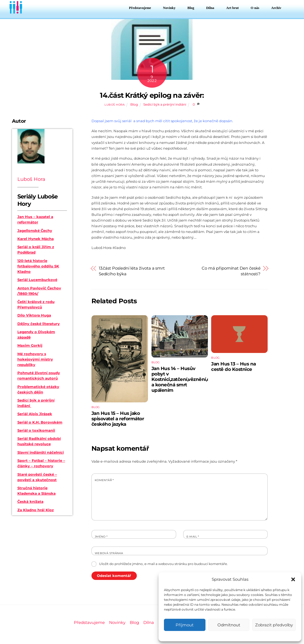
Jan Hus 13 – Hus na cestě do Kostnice (234, 367)
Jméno (101, 537)
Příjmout (185, 625)
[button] (293, 579)
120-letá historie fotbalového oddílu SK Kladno (38, 266)
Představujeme (140, 8)
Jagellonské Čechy (35, 231)
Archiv (276, 8)
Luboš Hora (115, 105)
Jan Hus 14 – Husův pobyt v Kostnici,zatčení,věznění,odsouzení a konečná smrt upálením (191, 379)
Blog (191, 8)
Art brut (232, 8)
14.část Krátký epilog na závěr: (152, 95)
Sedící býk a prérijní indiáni (165, 105)
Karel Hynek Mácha (36, 239)
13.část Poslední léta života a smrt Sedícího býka (132, 271)
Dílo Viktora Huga (34, 315)
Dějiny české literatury (39, 324)
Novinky (169, 8)
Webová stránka (109, 553)
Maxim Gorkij (30, 345)
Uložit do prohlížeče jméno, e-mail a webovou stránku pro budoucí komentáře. (163, 564)
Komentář (104, 480)
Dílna (210, 8)
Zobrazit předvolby (274, 625)
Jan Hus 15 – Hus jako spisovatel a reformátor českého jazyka (118, 419)
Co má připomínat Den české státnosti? (231, 271)
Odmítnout (229, 625)
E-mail (193, 537)
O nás (255, 8)
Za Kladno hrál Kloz (36, 510)
